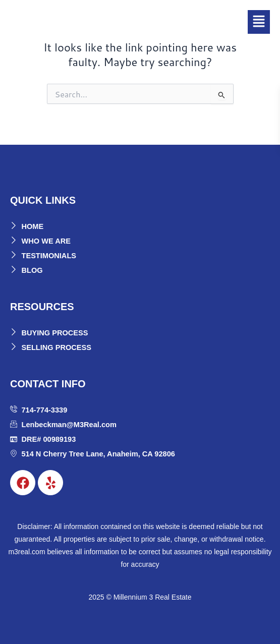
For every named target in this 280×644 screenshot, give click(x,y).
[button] (259, 22)
